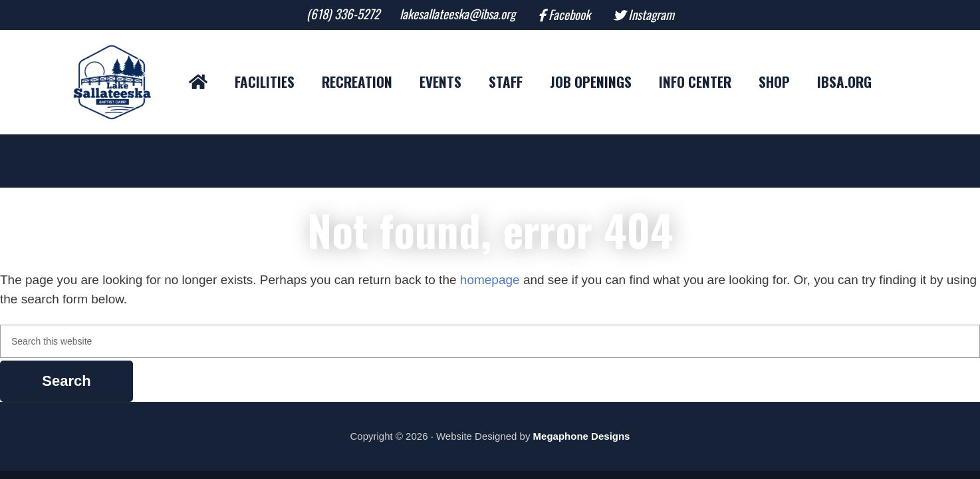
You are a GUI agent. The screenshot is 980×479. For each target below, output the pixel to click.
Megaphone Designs (582, 436)
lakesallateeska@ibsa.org (457, 14)
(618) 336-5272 (343, 14)
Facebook (569, 15)
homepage (490, 280)
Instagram (651, 15)
